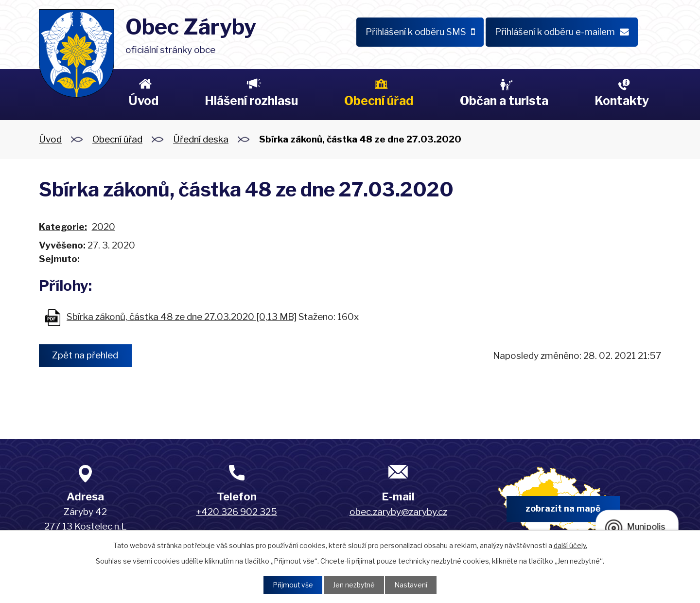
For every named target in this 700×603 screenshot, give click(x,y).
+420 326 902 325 (236, 512)
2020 (104, 227)
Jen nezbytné (354, 585)
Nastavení (411, 585)
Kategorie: (63, 227)
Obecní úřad (379, 101)
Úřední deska (201, 139)
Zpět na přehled (86, 356)
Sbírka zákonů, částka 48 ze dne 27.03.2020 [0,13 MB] (182, 317)
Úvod (143, 101)
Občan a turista (504, 101)
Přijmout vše (292, 585)
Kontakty (622, 101)
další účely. (570, 545)
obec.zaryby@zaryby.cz (398, 512)
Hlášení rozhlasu (251, 101)
